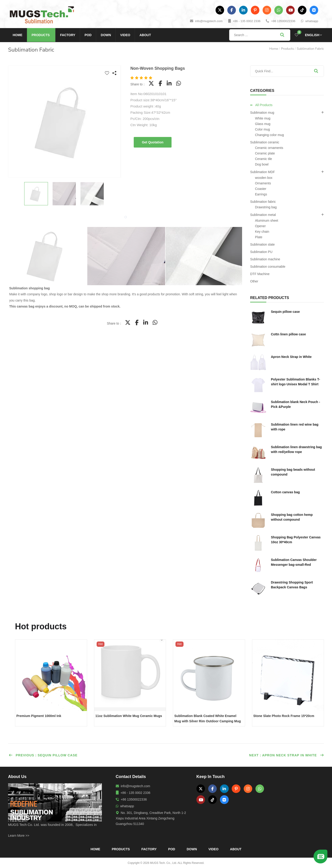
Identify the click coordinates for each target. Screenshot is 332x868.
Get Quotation (153, 142)
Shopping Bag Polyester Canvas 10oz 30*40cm (296, 540)
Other (254, 281)
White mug (263, 118)
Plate (259, 237)
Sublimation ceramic (265, 142)
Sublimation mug (262, 113)
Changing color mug (269, 135)
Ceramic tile (264, 159)
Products (41, 35)
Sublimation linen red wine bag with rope (295, 427)
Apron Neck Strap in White (291, 357)
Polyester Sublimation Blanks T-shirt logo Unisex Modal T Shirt (295, 382)
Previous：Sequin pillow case (43, 755)
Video (125, 35)
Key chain (262, 232)
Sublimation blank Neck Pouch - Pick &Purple (295, 404)
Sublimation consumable (268, 267)
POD (88, 35)
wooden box (264, 178)
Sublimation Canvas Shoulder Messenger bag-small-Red (294, 562)
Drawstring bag (266, 207)
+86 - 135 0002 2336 (246, 21)
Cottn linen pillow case (288, 334)
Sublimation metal (263, 215)
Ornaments (263, 183)
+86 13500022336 (283, 21)
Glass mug (263, 124)
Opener (260, 226)
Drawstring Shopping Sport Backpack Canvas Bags (292, 585)
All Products (264, 105)
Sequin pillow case (285, 312)
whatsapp (312, 21)
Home (18, 35)
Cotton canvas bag (285, 492)
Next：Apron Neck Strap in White (287, 755)
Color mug (262, 129)
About (145, 35)
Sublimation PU (261, 252)
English (312, 35)
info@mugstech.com (209, 21)
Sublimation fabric (310, 49)
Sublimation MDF (262, 172)
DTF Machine (260, 274)
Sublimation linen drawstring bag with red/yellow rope (296, 449)
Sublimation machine (265, 259)
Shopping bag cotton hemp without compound (292, 517)
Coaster (261, 189)
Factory (68, 35)
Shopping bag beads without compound (293, 472)
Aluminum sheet (267, 221)
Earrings (261, 194)
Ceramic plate (265, 153)
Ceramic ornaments (269, 148)
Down (106, 35)
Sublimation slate (262, 244)
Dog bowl (262, 164)
